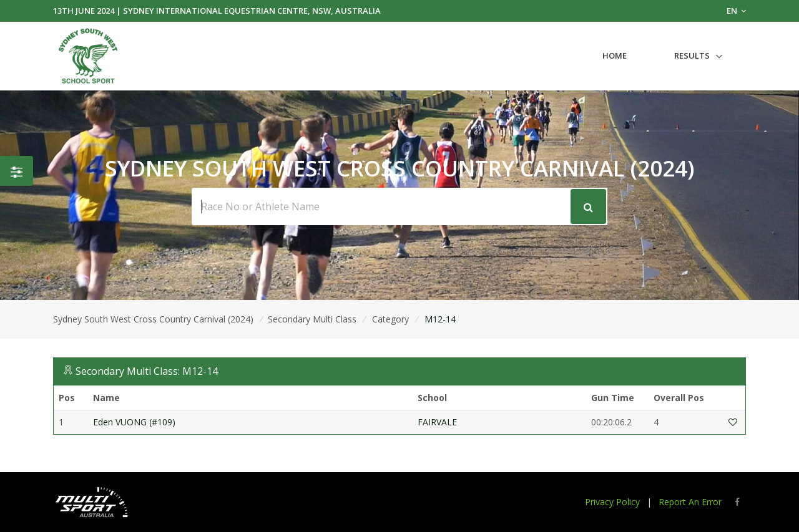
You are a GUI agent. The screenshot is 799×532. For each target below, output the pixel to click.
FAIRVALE (437, 422)
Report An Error (690, 502)
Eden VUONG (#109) (134, 422)
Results (692, 56)
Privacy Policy (612, 502)
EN (736, 11)
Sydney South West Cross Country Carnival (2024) (153, 319)
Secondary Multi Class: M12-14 (147, 371)
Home (615, 56)
